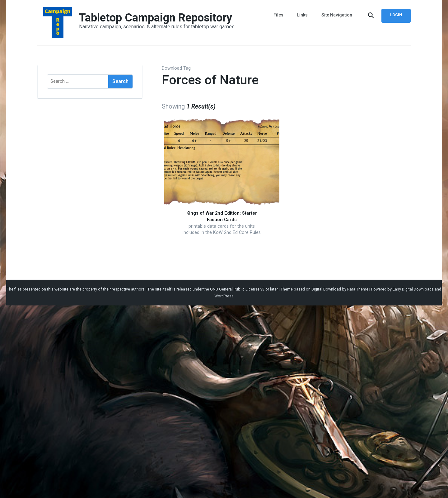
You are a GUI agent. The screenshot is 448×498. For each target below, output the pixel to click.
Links (302, 15)
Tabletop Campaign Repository (156, 18)
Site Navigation (337, 15)
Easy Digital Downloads (413, 289)
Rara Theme (358, 289)
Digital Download (326, 289)
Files (278, 15)
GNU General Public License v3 (237, 289)
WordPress (224, 296)
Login (396, 15)
